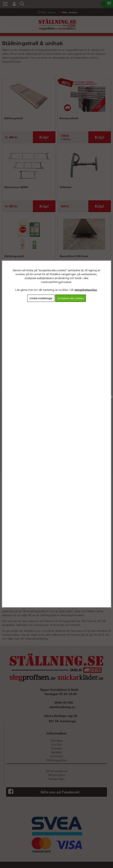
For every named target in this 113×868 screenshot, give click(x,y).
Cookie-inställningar (41, 298)
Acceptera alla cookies (70, 298)
